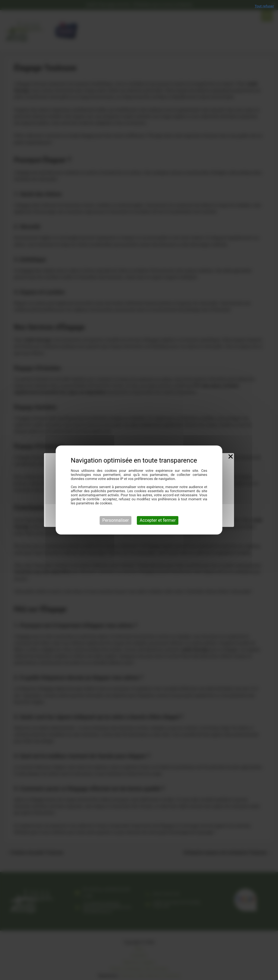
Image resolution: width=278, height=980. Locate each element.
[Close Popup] (231, 457)
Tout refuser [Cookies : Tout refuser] (264, 6)
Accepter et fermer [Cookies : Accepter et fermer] (158, 520)
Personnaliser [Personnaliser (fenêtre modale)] (116, 520)
